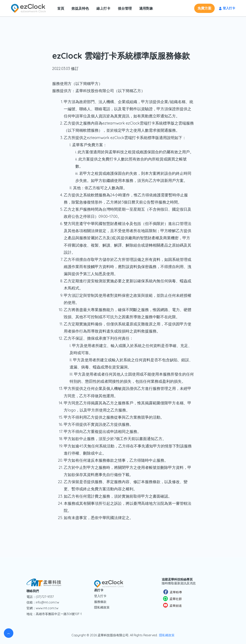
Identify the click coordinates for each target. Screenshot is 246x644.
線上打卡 (102, 8)
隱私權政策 (102, 607)
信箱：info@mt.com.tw (43, 602)
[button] (204, 8)
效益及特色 (80, 8)
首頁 (60, 8)
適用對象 (144, 8)
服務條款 (100, 602)
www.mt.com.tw (47, 608)
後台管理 (123, 8)
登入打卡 (100, 596)
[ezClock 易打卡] (28, 8)
